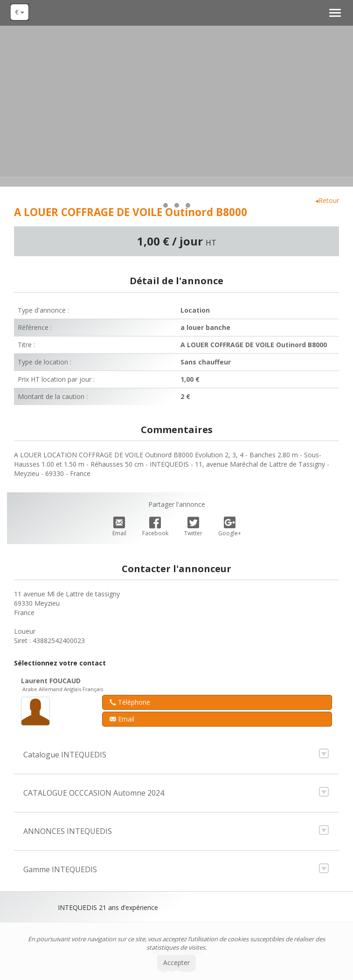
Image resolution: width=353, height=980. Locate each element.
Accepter (176, 962)
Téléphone (130, 702)
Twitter (193, 527)
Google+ (230, 527)
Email (119, 527)
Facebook (155, 527)
